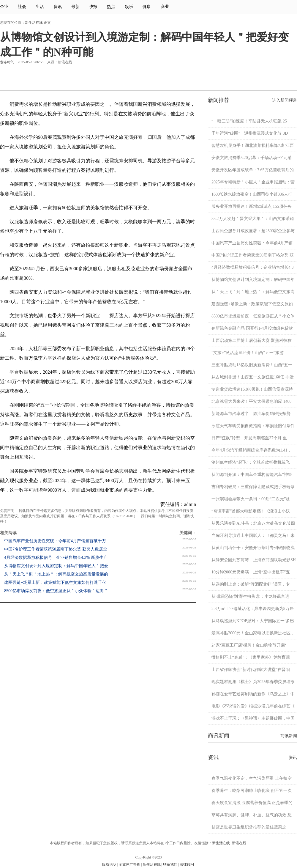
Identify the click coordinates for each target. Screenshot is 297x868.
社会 (22, 7)
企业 (4, 7)
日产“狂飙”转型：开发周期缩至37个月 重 (249, 438)
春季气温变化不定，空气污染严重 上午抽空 (252, 778)
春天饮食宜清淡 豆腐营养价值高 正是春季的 (252, 803)
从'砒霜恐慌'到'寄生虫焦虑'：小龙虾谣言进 (250, 596)
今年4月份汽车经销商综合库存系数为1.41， (252, 450)
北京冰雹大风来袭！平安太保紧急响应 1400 (252, 401)
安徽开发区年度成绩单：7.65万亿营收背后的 (253, 170)
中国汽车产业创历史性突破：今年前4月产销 (252, 243)
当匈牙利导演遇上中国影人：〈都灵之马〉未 (253, 536)
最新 (75, 7)
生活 (40, 7)
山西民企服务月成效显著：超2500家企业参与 (253, 231)
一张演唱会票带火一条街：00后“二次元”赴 (251, 499)
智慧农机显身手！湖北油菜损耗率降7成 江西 (253, 146)
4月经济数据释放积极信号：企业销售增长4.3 (253, 267)
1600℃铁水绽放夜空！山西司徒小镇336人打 (252, 194)
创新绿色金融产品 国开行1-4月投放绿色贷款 (252, 328)
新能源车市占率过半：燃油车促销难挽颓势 (251, 414)
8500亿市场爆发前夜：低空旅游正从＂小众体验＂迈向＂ (56, 591)
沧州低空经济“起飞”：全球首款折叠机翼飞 (251, 462)
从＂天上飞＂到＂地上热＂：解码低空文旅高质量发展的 (56, 574)
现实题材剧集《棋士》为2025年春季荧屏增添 (253, 682)
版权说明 (109, 864)
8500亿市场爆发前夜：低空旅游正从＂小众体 (253, 316)
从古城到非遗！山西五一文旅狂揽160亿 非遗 (253, 377)
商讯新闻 (289, 736)
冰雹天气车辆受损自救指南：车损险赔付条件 (253, 426)
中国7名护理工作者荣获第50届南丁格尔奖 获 (253, 255)
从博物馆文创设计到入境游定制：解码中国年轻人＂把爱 (56, 566)
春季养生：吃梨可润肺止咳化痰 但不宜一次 (252, 791)
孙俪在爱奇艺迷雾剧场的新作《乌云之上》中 (253, 694)
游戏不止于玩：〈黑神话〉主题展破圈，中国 (253, 718)
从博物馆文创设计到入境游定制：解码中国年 (253, 280)
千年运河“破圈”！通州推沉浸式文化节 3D (250, 133)
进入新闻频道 (285, 100)
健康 (147, 7)
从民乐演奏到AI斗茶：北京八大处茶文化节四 (253, 523)
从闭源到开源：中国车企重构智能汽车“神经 (252, 475)
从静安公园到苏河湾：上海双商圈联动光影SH (254, 560)
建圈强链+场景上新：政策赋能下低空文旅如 (252, 304)
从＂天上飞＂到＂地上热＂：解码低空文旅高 (253, 292)
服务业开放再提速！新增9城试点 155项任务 (252, 206)
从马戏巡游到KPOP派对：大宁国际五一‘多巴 (253, 621)
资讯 (58, 7)
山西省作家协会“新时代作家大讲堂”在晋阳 (251, 670)
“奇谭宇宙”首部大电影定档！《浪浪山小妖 (251, 511)
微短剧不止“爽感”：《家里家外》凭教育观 (251, 657)
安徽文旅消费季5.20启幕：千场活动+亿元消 (252, 158)
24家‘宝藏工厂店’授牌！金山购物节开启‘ (249, 645)
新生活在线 (34, 23)
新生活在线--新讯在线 (229, 843)
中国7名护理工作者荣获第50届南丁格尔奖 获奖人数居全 (56, 549)
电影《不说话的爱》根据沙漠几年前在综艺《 (253, 706)
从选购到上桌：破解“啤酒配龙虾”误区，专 (251, 584)
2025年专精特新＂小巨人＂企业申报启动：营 (253, 182)
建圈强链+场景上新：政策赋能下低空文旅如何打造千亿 (55, 582)
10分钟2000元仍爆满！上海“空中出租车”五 (251, 572)
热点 (111, 7)
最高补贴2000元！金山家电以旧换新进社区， (253, 633)
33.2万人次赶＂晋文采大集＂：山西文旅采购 (253, 219)
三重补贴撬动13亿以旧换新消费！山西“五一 (252, 365)
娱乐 (129, 7)
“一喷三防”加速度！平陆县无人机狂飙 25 (249, 121)
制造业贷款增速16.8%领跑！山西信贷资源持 (252, 389)
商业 (168, 7)
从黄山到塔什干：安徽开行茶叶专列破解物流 (253, 548)
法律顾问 (187, 864)
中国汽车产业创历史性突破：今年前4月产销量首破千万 (55, 541)
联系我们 (170, 864)
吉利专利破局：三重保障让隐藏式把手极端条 (253, 487)
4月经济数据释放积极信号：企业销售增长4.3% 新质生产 (56, 558)
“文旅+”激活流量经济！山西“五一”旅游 (248, 353)
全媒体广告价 (129, 864)
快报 (93, 7)
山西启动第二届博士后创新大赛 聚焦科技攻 (252, 341)
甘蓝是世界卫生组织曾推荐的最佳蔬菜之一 (251, 827)
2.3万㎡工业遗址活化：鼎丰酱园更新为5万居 (253, 609)
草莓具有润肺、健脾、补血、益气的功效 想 (252, 815)
